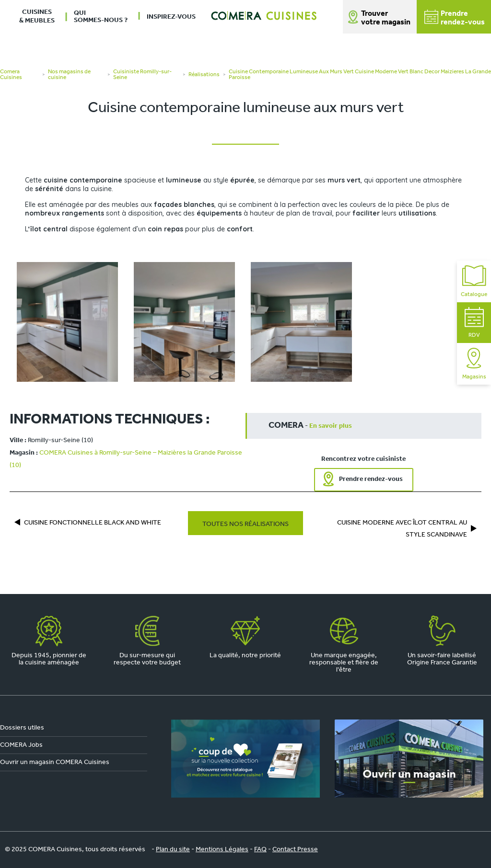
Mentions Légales (222, 850)
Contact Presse (295, 850)
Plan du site (173, 850)
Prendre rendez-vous (371, 479)
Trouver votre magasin (386, 18)
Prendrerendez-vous (455, 18)
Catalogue (474, 281)
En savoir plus (331, 426)
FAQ (260, 850)
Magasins (474, 364)
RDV (474, 323)
